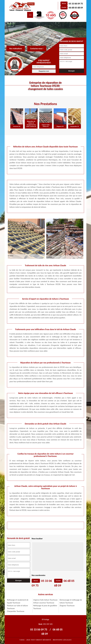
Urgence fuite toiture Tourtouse (45, 600)
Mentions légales (62, 640)
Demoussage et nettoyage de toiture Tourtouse (71, 601)
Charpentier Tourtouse (16, 611)
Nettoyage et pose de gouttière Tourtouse (45, 607)
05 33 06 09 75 (76, 4)
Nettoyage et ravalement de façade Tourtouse (18, 601)
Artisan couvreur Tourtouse (44, 603)
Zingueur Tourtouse (67, 606)
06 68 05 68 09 (76, 8)
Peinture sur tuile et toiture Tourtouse (17, 607)
